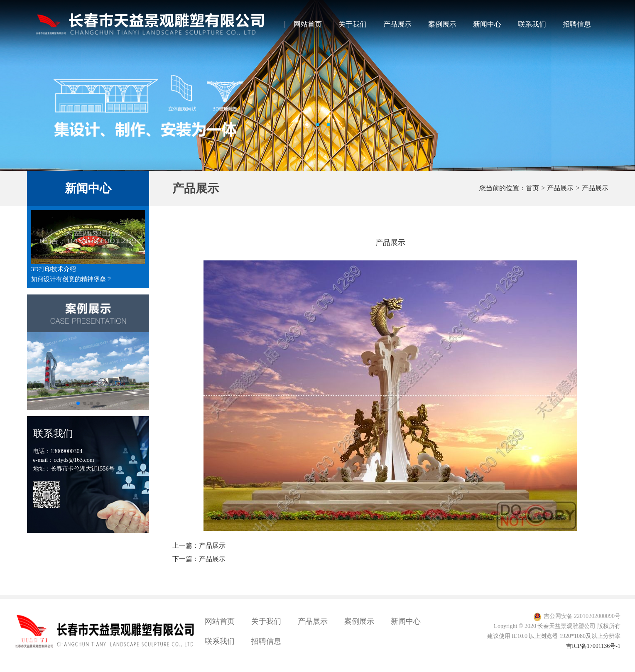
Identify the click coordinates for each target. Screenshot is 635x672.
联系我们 (532, 24)
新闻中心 (487, 24)
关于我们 (353, 24)
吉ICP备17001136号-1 (593, 646)
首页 (532, 188)
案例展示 (442, 24)
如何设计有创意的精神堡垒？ (72, 279)
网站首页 (308, 24)
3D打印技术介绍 (54, 269)
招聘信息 (577, 24)
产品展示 (397, 24)
